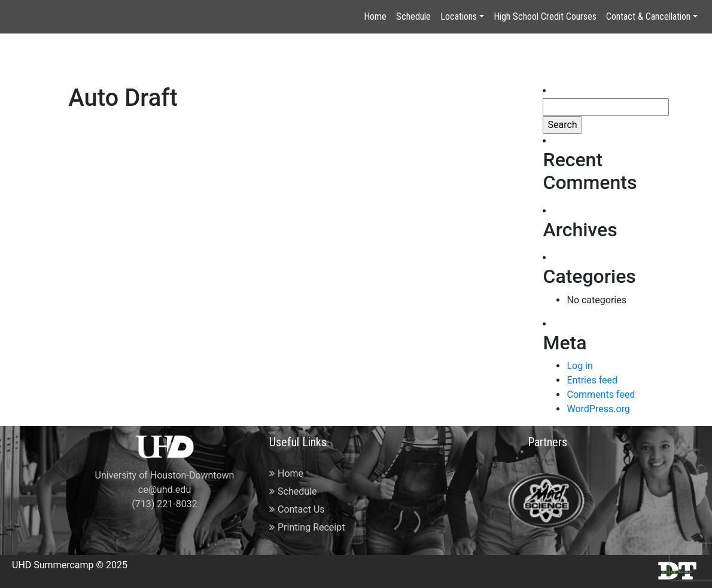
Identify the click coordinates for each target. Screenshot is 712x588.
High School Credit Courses (545, 16)
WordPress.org (598, 409)
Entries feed (592, 380)
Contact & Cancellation (648, 16)
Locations (459, 16)
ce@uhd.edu (165, 490)
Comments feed (601, 394)
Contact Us (297, 509)
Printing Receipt (307, 527)
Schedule (413, 16)
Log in (579, 366)
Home (375, 16)
